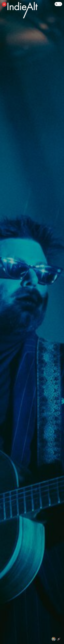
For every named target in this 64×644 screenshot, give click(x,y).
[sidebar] (60, 4)
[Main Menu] (4, 4)
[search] (56, 4)
